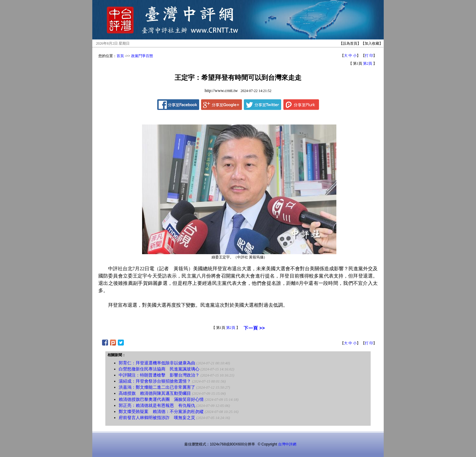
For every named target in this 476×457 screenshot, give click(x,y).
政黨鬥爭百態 (142, 56)
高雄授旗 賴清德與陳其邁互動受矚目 (155, 393)
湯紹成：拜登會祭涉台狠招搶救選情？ (155, 381)
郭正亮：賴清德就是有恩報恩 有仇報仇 (157, 406)
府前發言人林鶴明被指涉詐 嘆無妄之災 (157, 418)
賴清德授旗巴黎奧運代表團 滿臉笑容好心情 (161, 399)
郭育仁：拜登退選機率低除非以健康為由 (157, 363)
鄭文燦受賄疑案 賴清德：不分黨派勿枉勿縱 (161, 412)
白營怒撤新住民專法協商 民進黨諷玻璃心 (159, 369)
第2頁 (368, 63)
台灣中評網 (287, 444)
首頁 (120, 56)
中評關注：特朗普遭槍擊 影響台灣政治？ (159, 375)
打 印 (369, 56)
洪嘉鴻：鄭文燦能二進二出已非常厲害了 (157, 387)
